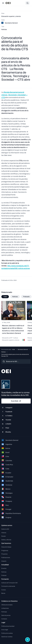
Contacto (4, 619)
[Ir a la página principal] (8, 3)
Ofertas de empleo (7, 605)
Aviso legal (5, 630)
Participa (4, 612)
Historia (4, 533)
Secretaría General (23, 349)
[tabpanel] (16, 322)
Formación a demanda (8, 586)
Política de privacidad (8, 626)
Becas (3, 593)
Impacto (4, 561)
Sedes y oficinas (6, 540)
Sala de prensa (6, 615)
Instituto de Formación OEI (9, 583)
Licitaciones (5, 608)
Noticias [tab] (15, 297)
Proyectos (4, 554)
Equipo (4, 536)
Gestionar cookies (7, 637)
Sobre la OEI (5, 529)
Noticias (3, 352)
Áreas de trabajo (6, 547)
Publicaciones (6, 558)
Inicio (14, 349)
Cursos (4, 590)
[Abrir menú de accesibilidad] (28, 640)
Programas (5, 551)
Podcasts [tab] (26, 297)
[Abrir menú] (3, 3)
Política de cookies (7, 633)
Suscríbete (16, 401)
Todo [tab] (5, 297)
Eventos (4, 568)
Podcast (4, 575)
